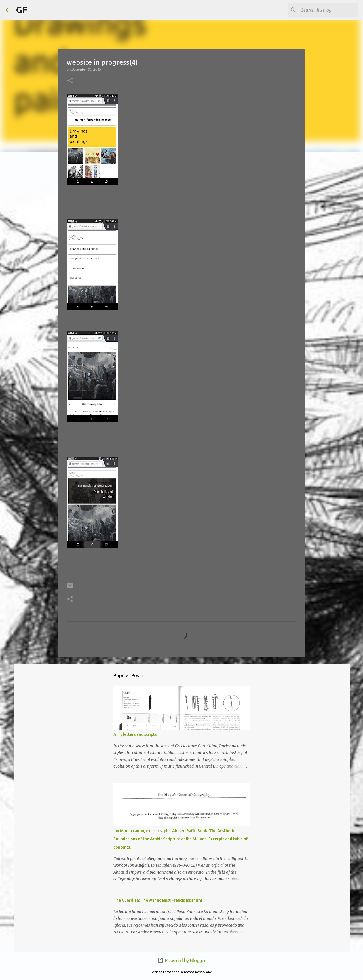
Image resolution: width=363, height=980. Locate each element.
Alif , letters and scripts (135, 734)
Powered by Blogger (181, 960)
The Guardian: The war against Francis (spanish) (158, 900)
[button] (70, 81)
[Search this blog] (329, 10)
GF (22, 10)
